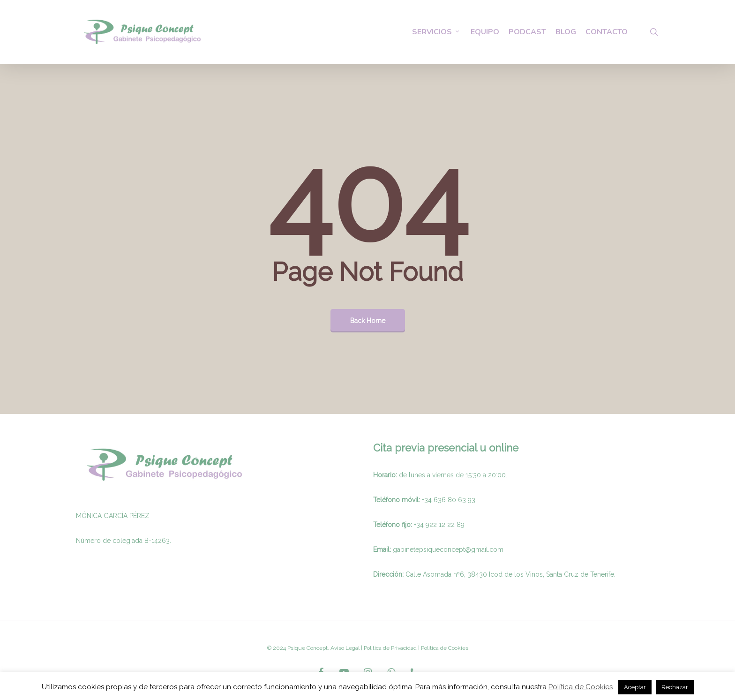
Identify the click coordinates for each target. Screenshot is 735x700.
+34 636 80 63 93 (449, 500)
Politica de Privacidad (390, 648)
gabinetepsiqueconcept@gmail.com (448, 549)
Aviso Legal (345, 648)
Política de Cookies (581, 687)
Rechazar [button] (675, 687)
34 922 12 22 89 (440, 525)
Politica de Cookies (444, 648)
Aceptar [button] (635, 687)
